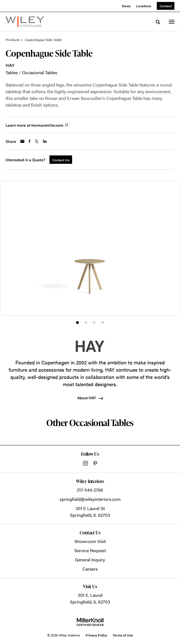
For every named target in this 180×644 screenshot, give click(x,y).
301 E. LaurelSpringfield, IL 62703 (90, 598)
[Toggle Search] (158, 22)
